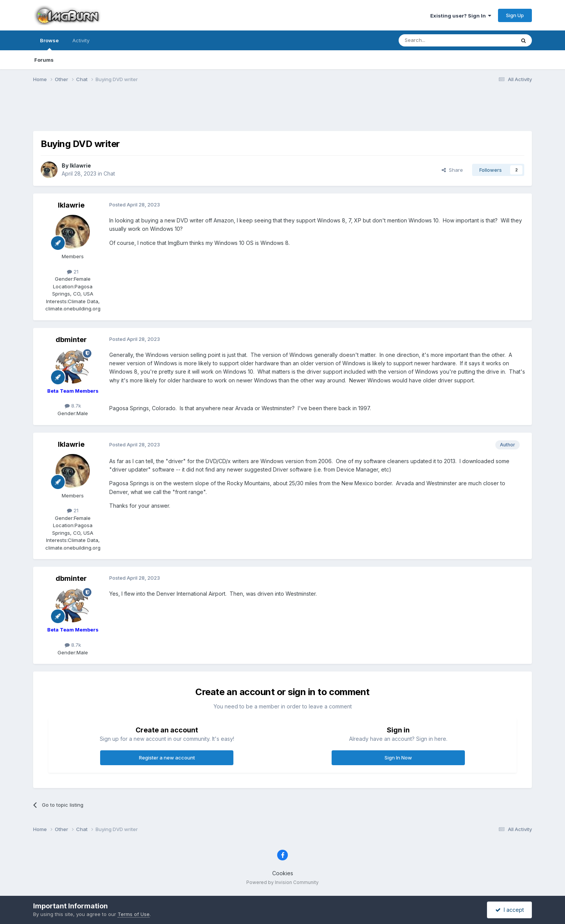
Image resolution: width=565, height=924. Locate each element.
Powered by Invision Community (282, 882)
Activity (81, 40)
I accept (510, 910)
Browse (49, 44)
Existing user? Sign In (461, 16)
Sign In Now (398, 758)
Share (452, 170)
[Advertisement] (282, 112)
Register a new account (167, 758)
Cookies (283, 873)
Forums (44, 60)
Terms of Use (134, 914)
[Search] (437, 40)
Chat (109, 173)
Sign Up (515, 15)
